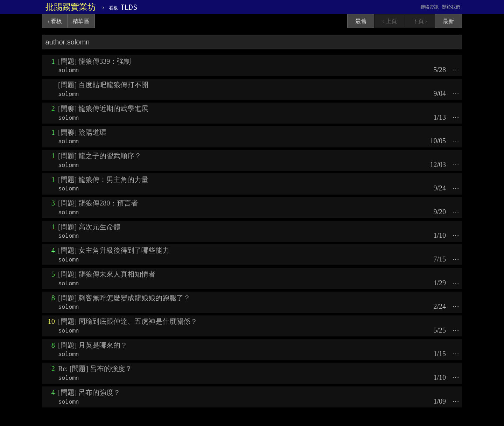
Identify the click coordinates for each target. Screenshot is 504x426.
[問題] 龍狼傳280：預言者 (98, 203)
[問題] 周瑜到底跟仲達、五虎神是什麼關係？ (128, 321)
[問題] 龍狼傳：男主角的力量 (103, 180)
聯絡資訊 (429, 7)
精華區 (81, 21)
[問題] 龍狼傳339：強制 (94, 61)
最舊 (361, 21)
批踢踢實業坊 (71, 7)
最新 (448, 21)
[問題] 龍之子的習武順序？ (100, 156)
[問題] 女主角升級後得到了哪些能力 (114, 250)
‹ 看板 (55, 21)
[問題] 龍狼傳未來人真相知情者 (107, 274)
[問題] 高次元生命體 (89, 227)
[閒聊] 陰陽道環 (82, 132)
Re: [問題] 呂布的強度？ (95, 369)
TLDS (123, 7)
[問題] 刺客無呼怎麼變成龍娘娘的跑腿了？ (124, 298)
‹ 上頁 (389, 21)
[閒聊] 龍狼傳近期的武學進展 (103, 109)
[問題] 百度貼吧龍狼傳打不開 (103, 85)
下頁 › (420, 21)
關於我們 (451, 7)
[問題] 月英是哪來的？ (93, 345)
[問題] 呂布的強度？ (89, 392)
